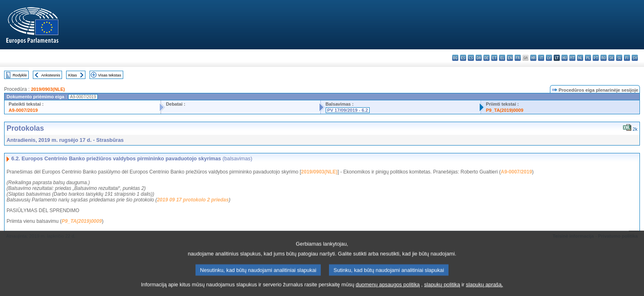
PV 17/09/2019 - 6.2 (348, 110)
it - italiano (541, 58)
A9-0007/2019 (23, 110)
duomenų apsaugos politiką (388, 290)
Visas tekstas (110, 75)
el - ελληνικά (502, 58)
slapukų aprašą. (484, 290)
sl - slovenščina (619, 58)
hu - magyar (565, 58)
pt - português (596, 58)
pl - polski (588, 58)
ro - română (604, 58)
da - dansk (479, 58)
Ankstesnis (51, 75)
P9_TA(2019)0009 (505, 110)
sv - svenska (635, 58)
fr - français (518, 58)
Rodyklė (20, 75)
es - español (463, 58)
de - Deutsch (486, 58)
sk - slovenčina (611, 58)
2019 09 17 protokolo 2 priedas (193, 200)
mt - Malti (572, 58)
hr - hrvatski (533, 58)
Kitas (72, 75)
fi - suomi (627, 58)
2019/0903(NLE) (48, 89)
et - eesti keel (494, 58)
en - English (510, 58)
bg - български (455, 58)
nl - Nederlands (580, 58)
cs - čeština (471, 58)
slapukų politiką (442, 290)
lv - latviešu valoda (549, 58)
